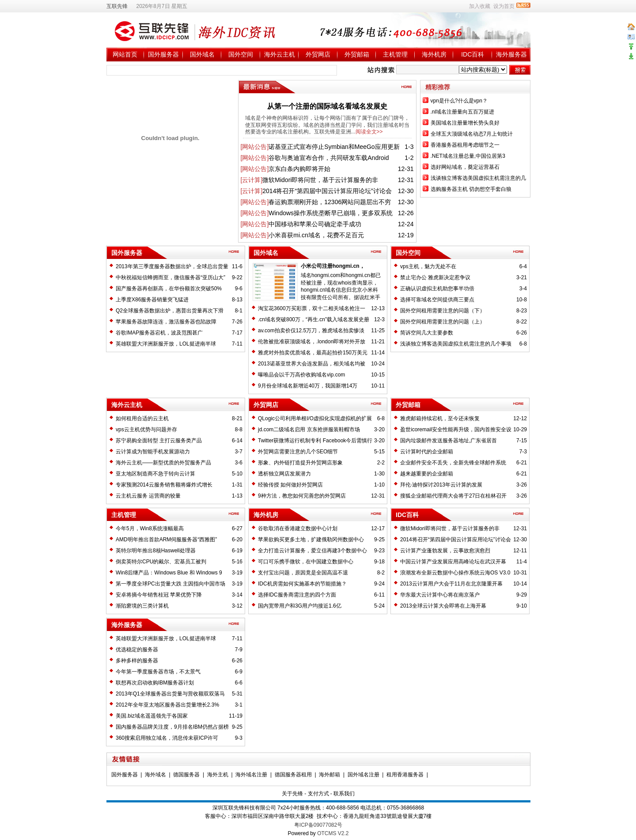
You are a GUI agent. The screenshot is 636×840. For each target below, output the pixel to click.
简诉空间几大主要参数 (427, 333)
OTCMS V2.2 (333, 833)
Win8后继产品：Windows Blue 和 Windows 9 (169, 573)
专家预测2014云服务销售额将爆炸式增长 (164, 485)
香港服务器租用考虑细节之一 (465, 145)
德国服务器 (186, 775)
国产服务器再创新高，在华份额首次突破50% (169, 289)
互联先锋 (117, 6)
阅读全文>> (369, 132)
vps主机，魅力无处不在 (428, 266)
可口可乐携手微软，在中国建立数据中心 (306, 562)
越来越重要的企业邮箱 (427, 474)
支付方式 (318, 794)
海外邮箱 (329, 775)
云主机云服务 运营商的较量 (148, 496)
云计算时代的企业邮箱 (427, 452)
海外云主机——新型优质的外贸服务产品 (163, 463)
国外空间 (241, 54)
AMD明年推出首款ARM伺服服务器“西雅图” (166, 540)
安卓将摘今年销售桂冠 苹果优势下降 (159, 595)
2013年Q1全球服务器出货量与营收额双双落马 (170, 694)
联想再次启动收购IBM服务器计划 (155, 683)
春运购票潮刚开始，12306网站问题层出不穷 (330, 202)
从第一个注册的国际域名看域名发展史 (327, 106)
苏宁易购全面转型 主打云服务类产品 (159, 441)
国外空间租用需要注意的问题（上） (443, 322)
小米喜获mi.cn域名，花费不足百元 (316, 235)
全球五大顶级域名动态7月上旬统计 (472, 134)
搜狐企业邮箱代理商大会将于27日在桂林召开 (453, 496)
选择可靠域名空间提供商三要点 (437, 300)
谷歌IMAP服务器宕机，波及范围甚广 (159, 333)
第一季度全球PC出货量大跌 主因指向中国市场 (170, 584)
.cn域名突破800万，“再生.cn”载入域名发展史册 (314, 319)
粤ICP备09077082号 (318, 825)
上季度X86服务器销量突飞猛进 (152, 300)
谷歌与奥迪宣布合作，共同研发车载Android (329, 158)
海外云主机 (280, 54)
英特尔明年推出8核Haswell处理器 (156, 551)
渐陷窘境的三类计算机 (142, 606)
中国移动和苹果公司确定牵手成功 (315, 224)
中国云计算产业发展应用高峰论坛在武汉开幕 (453, 562)
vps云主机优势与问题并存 (146, 430)
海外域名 (155, 775)
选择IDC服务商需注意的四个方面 (297, 595)
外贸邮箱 (357, 54)
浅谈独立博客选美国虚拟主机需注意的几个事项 (456, 344)
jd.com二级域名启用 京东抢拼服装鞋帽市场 (309, 430)
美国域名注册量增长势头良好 (465, 123)
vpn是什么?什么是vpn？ (459, 101)
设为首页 (504, 6)
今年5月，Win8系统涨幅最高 (150, 528)
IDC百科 (473, 54)
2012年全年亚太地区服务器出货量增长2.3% (167, 705)
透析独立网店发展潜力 (284, 474)
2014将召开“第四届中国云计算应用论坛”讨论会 (327, 191)
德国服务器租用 (293, 775)
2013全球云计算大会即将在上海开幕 (443, 606)
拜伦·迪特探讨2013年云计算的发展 (441, 485)
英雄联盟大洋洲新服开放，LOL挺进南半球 (166, 344)
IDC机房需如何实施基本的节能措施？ (302, 584)
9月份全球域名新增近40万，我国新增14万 (308, 386)
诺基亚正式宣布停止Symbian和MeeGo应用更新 (334, 147)
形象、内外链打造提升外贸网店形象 (300, 463)
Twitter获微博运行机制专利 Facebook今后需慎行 (315, 441)
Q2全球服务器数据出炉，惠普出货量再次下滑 (170, 311)
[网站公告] (255, 147)
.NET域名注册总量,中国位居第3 (468, 156)
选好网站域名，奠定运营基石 (465, 167)
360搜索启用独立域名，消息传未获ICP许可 (167, 738)
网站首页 (125, 54)
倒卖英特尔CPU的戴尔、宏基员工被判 (161, 562)
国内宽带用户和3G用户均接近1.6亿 (300, 606)
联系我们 (344, 794)
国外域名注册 (363, 775)
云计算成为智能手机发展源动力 (153, 452)
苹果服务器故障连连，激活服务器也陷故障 (166, 322)
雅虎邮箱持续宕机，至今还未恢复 (440, 418)
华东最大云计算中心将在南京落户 (440, 595)
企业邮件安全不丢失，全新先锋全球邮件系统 (453, 463)
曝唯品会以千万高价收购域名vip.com (301, 375)
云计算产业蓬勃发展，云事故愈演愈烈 (445, 551)
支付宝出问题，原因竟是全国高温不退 (303, 573)
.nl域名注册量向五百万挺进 (463, 112)
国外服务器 (163, 54)
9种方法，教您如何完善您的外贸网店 (302, 496)
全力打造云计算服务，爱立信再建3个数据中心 (312, 551)
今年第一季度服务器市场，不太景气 (158, 672)
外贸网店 (318, 54)
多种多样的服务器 (137, 661)
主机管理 (395, 54)
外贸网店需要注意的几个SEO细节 (298, 452)
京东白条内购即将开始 (299, 169)
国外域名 (202, 54)
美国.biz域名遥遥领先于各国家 (152, 716)
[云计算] (252, 180)
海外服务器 (511, 54)
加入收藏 (480, 6)
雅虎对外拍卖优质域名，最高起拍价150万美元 (313, 353)
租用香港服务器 (405, 775)
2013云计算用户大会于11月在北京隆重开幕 (451, 584)
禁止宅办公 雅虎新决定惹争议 (435, 277)
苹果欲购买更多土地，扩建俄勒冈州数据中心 (311, 540)
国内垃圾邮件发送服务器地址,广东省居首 (449, 441)
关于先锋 (292, 794)
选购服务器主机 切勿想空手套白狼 (471, 189)
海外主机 (218, 775)
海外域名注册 (251, 775)
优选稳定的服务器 (137, 650)
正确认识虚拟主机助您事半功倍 (437, 289)
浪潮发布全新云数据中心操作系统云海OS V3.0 (455, 573)
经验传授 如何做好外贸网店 (290, 485)
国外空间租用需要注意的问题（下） (443, 311)
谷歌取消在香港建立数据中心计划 (298, 528)
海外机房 (434, 54)
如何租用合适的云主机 (142, 418)
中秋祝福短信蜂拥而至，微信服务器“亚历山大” (170, 277)
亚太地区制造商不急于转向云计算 (155, 474)
